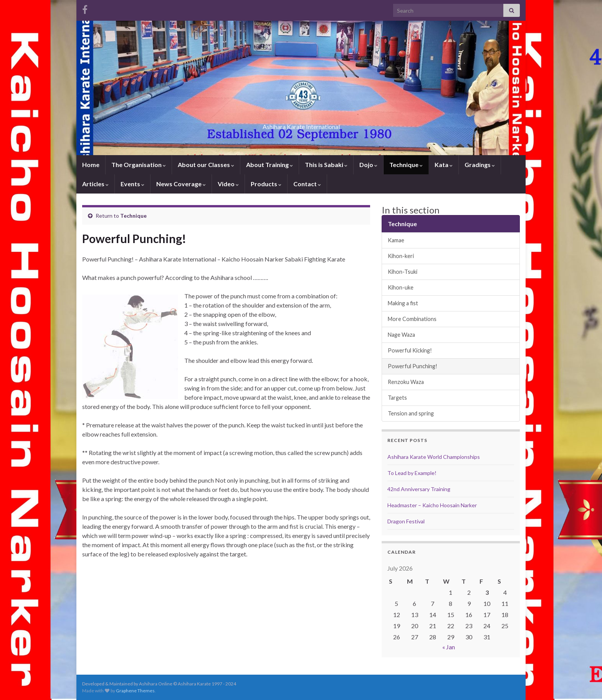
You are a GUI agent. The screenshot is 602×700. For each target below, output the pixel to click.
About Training (270, 165)
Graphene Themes (135, 691)
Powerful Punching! (413, 366)
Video (228, 184)
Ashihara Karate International (301, 124)
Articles (95, 184)
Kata (444, 165)
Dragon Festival (406, 521)
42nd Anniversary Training (419, 489)
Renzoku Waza (406, 382)
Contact (307, 184)
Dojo (368, 165)
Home (91, 165)
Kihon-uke (401, 287)
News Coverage (181, 184)
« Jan (449, 647)
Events (132, 184)
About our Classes (206, 165)
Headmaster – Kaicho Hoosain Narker (432, 505)
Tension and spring (411, 413)
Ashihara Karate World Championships (434, 457)
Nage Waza (401, 335)
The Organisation (139, 165)
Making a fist (403, 303)
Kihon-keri (401, 256)
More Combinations (412, 319)
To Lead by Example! (412, 473)
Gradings (480, 165)
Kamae (396, 240)
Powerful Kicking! (410, 350)
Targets (397, 398)
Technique (406, 165)
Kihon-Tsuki (403, 272)
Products (266, 184)
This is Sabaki (326, 165)
